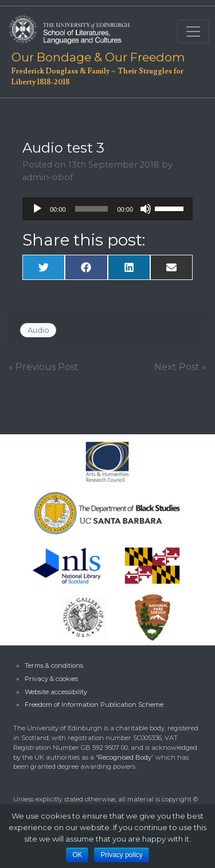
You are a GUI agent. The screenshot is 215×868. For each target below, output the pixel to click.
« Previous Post (44, 367)
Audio (38, 330)
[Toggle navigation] (193, 32)
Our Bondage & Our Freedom (96, 57)
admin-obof (48, 177)
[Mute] (146, 209)
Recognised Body (125, 757)
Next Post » (180, 367)
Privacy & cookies (51, 679)
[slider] (92, 209)
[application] (107, 209)
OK (77, 855)
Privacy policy (121, 855)
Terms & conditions (54, 665)
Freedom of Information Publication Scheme (94, 704)
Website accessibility (56, 692)
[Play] (37, 209)
